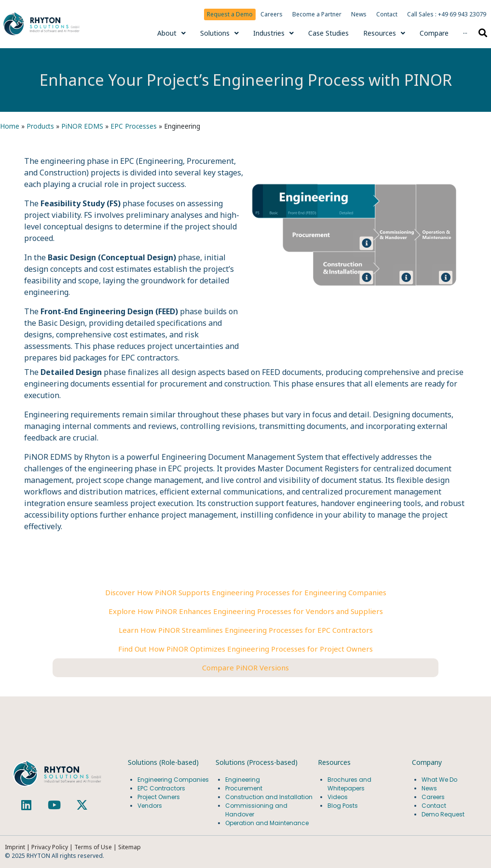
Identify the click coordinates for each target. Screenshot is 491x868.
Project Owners (159, 797)
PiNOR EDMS (82, 126)
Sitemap (130, 847)
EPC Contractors (161, 788)
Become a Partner (317, 14)
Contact (387, 14)
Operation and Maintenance (267, 823)
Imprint (15, 847)
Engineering (243, 780)
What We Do (439, 780)
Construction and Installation (269, 797)
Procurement (244, 788)
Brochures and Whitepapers (349, 784)
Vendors (150, 806)
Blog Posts (343, 806)
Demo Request (443, 814)
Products (40, 126)
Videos (338, 797)
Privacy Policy (50, 847)
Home (10, 126)
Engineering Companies (174, 780)
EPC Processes (134, 126)
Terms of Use (94, 847)
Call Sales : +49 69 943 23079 (447, 14)
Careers (272, 14)
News (359, 14)
